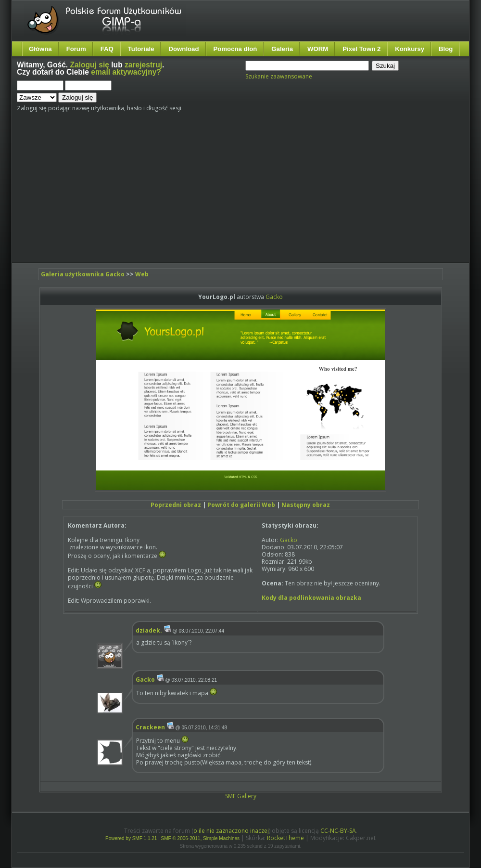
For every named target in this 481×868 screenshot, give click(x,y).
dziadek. (149, 630)
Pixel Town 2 (361, 49)
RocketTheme (285, 838)
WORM (318, 49)
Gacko (274, 297)
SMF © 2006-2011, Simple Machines (201, 838)
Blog (446, 49)
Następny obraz (306, 505)
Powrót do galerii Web (241, 505)
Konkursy (410, 49)
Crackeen (150, 727)
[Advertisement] (193, 191)
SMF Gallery (241, 796)
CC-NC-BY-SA (338, 831)
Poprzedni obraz (176, 505)
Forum (76, 49)
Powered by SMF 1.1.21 (131, 838)
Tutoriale (141, 49)
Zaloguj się (90, 65)
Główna (40, 49)
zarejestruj (143, 65)
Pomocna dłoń (235, 49)
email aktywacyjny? (126, 72)
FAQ (107, 49)
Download (184, 49)
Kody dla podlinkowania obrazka (311, 598)
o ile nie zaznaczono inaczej (231, 831)
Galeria (282, 49)
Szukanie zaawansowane (279, 76)
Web (142, 274)
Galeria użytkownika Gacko (83, 274)
